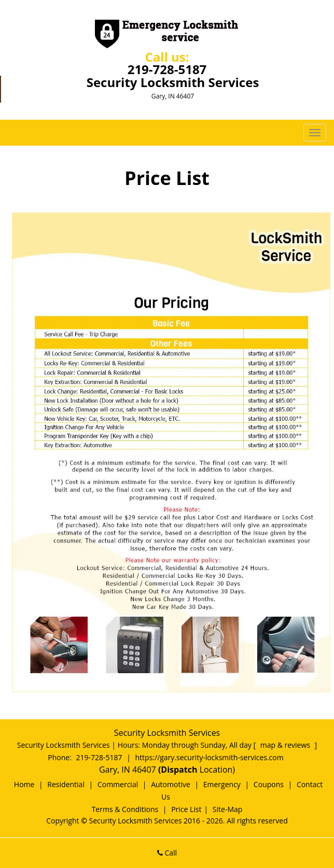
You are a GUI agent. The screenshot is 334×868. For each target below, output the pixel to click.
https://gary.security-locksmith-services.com (210, 757)
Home (24, 784)
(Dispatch (179, 770)
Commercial (118, 784)
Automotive (171, 784)
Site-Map (228, 809)
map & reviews (286, 745)
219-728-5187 (167, 69)
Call (167, 853)
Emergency (222, 784)
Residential (66, 784)
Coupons (269, 784)
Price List (186, 809)
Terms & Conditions (125, 809)
